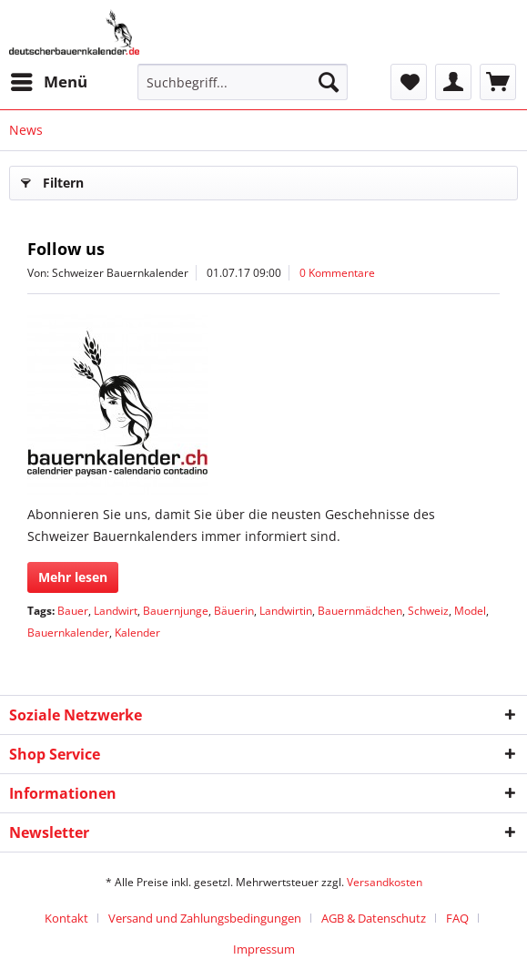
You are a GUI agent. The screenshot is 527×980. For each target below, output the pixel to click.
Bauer (73, 611)
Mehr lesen (73, 577)
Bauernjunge (176, 611)
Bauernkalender (68, 633)
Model (470, 611)
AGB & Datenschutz (374, 918)
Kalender (137, 633)
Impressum (264, 949)
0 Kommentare (337, 273)
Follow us (66, 249)
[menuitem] (48, 82)
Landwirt (116, 611)
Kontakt (66, 918)
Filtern (52, 180)
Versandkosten (385, 882)
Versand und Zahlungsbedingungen (205, 918)
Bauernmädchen (360, 611)
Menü (49, 80)
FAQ (457, 918)
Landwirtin (286, 611)
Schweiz (428, 611)
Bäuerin (234, 611)
